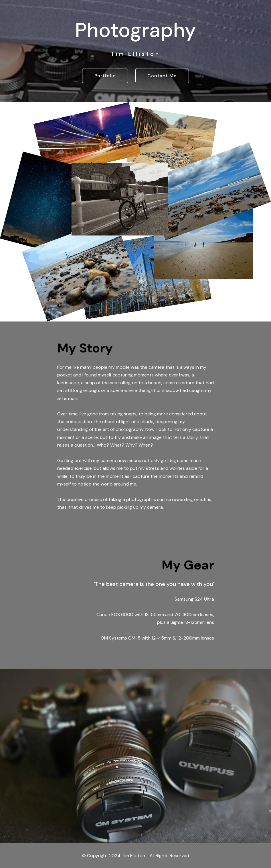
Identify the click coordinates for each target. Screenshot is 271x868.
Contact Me (162, 76)
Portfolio (105, 76)
